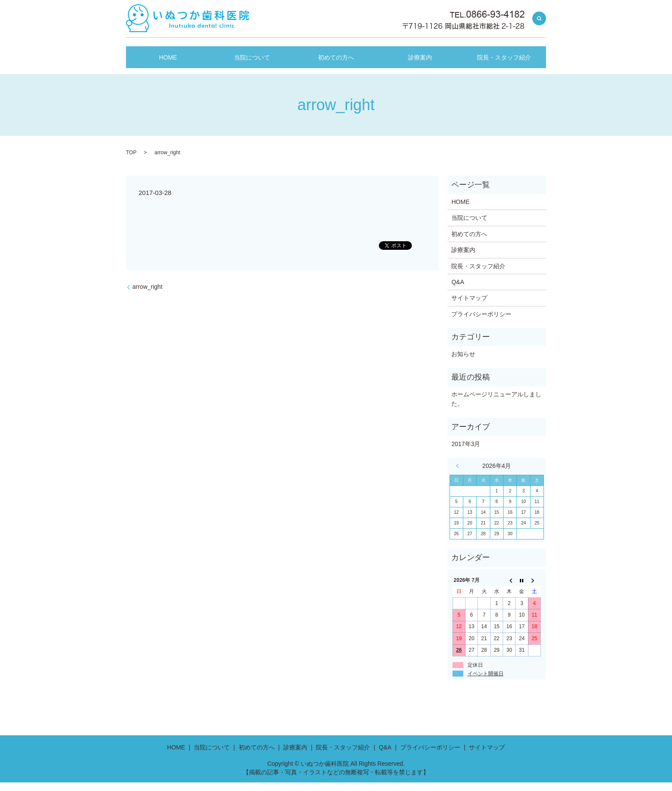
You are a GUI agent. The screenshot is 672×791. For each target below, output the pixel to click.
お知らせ (463, 363)
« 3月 (460, 474)
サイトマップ (469, 306)
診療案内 (420, 69)
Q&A (458, 291)
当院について (252, 69)
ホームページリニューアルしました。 (496, 407)
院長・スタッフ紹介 (504, 69)
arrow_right (147, 295)
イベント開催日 (486, 682)
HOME (168, 69)
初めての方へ (336, 69)
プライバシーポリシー (481, 322)
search (539, 19)
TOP (131, 161)
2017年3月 (466, 452)
